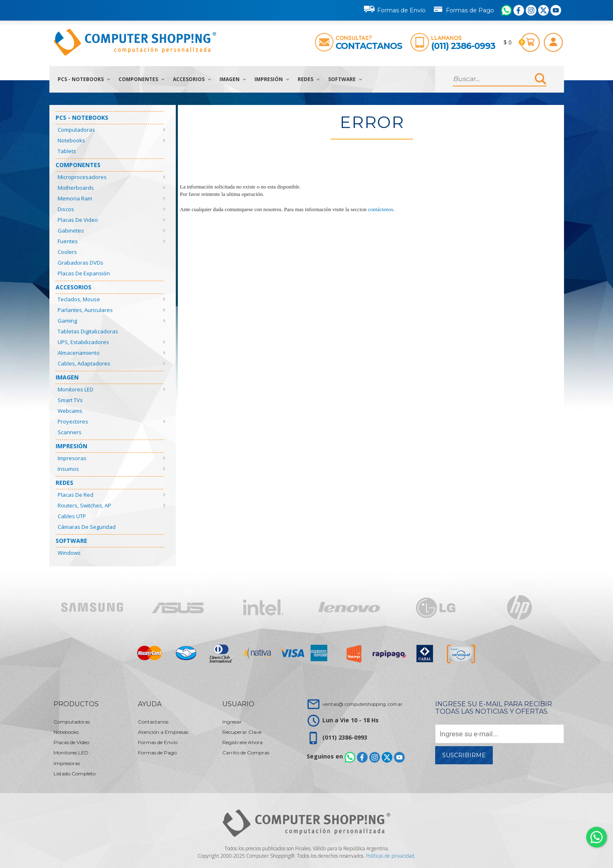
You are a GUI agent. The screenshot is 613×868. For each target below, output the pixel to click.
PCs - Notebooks (84, 79)
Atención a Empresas (163, 732)
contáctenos (381, 209)
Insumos (68, 469)
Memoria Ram (75, 198)
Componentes (142, 79)
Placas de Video (78, 220)
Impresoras (72, 458)
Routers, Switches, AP (84, 505)
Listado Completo (75, 774)
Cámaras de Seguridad (87, 527)
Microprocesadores (82, 177)
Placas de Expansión (84, 273)
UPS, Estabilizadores (83, 342)
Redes (309, 79)
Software (345, 79)
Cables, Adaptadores (84, 363)
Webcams (70, 411)
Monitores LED (76, 389)
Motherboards (76, 188)
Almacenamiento (79, 353)
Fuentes (68, 241)
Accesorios (192, 79)
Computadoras (76, 130)
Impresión (272, 79)
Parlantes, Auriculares (85, 310)
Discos (66, 209)
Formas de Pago (463, 9)
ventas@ (362, 704)
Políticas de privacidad (390, 856)
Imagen (233, 79)
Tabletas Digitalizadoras (88, 331)
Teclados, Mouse (79, 299)
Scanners (70, 432)
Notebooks (71, 140)
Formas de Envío (395, 9)
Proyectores (73, 421)
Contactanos (369, 46)
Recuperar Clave (242, 732)
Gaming (67, 321)
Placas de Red (76, 495)
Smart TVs (70, 400)
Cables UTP (72, 516)
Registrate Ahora (242, 742)
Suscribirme (464, 755)
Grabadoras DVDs (80, 263)
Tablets (67, 151)
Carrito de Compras (246, 753)
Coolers (67, 252)
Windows (69, 553)
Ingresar (232, 722)
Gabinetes (71, 230)
